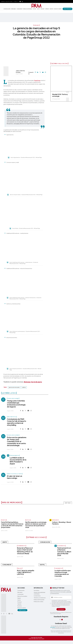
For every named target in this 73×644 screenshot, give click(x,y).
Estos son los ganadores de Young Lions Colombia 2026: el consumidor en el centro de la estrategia (17, 441)
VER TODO (68, 503)
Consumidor (19, 9)
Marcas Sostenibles (28, 9)
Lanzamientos (61, 546)
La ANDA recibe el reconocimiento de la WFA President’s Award (18, 461)
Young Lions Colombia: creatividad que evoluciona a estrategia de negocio (16, 404)
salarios (24, 387)
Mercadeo (14, 9)
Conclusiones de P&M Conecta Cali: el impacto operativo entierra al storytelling (17, 422)
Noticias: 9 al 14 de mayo (33, 382)
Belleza (20, 568)
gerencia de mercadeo (14, 387)
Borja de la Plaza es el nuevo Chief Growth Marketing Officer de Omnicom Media (25, 551)
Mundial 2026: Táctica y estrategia (60, 95)
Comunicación (7, 9)
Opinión (47, 9)
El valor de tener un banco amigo (15, 477)
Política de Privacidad (39, 600)
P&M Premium (67, 9)
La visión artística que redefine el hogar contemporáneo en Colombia (63, 573)
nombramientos (22, 546)
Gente (38, 9)
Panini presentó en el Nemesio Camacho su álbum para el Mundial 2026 (64, 552)
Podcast (42, 9)
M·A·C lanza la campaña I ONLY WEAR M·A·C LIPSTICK (26, 572)
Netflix (28, 520)
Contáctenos (37, 596)
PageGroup (37, 80)
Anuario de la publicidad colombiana (39, 593)
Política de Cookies (39, 602)
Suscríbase (36, 590)
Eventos (51, 9)
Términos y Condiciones (40, 598)
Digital (35, 9)
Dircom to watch (58, 9)
